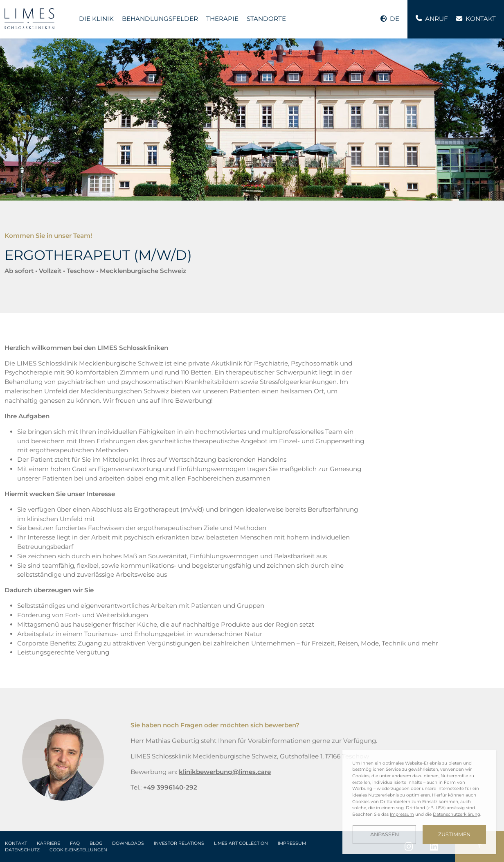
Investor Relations (179, 843)
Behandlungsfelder (160, 19)
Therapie (222, 19)
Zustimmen (454, 834)
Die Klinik (96, 19)
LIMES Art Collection (241, 843)
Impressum (292, 843)
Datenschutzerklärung (457, 814)
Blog (96, 843)
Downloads (128, 843)
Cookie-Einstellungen (78, 850)
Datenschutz (22, 850)
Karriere (48, 843)
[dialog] (419, 802)
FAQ (75, 843)
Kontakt (16, 843)
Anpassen (385, 834)
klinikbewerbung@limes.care (225, 772)
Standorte (266, 19)
